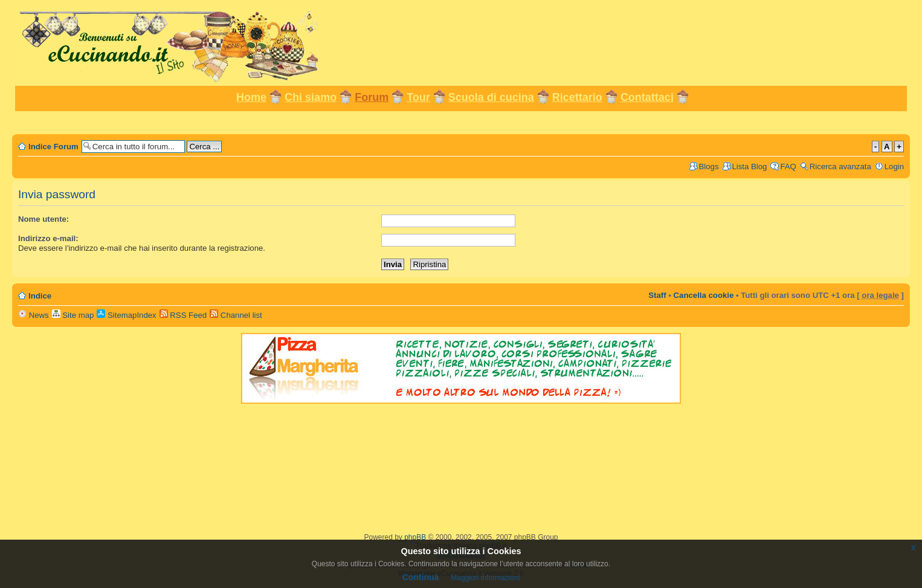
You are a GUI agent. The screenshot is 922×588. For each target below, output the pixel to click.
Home (251, 97)
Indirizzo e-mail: (48, 238)
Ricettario (577, 97)
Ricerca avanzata (840, 166)
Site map (73, 315)
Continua (421, 577)
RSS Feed (183, 315)
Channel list (236, 315)
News (34, 315)
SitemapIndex (126, 315)
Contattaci (647, 97)
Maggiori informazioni (485, 578)
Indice (40, 296)
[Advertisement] (461, 122)
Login (894, 166)
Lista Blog (750, 166)
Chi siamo (311, 97)
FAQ (788, 166)
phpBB (415, 537)
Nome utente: (44, 219)
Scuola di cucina (491, 97)
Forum (372, 97)
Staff (657, 295)
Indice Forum (53, 147)
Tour (418, 97)
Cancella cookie (704, 295)
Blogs (709, 166)
